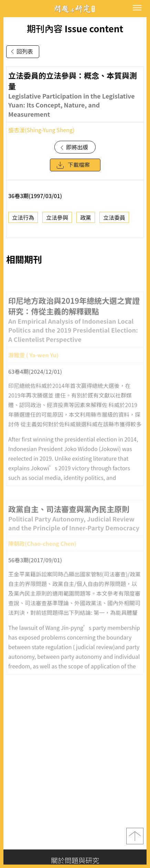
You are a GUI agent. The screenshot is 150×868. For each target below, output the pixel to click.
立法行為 (23, 221)
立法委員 (114, 221)
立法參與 (57, 221)
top (135, 836)
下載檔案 (73, 170)
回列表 (21, 52)
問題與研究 (75, 9)
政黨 (86, 221)
